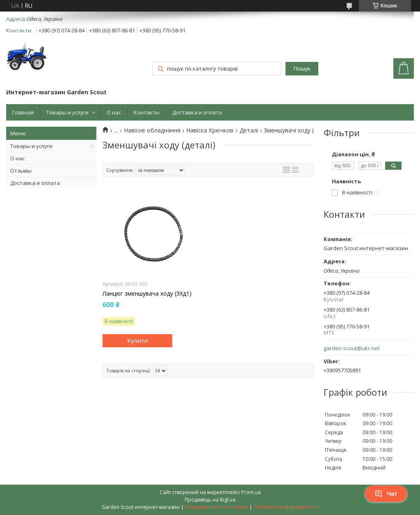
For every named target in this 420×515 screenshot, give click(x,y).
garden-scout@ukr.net (352, 348)
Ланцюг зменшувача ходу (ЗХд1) (147, 294)
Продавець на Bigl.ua (210, 500)
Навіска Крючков (210, 130)
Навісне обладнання (152, 130)
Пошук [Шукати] (302, 69)
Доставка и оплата (197, 112)
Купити (138, 340)
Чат (386, 494)
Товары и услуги (67, 112)
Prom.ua (251, 492)
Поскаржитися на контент (217, 507)
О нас (114, 112)
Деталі (249, 130)
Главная (23, 112)
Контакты (147, 112)
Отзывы (21, 171)
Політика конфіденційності (286, 507)
